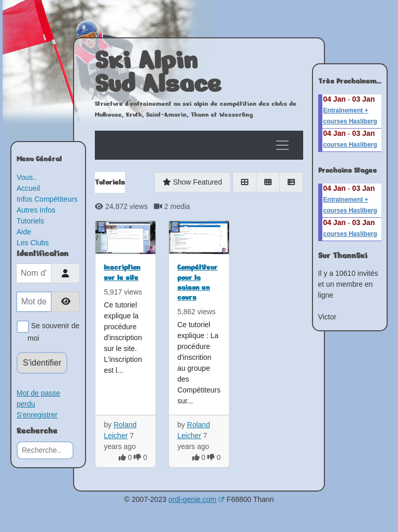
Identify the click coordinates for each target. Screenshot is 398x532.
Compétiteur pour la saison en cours (197, 282)
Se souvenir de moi (53, 331)
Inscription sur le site (122, 272)
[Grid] (245, 182)
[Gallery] (268, 182)
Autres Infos (36, 210)
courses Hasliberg (350, 145)
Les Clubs (33, 243)
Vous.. (27, 177)
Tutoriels (30, 221)
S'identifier (42, 363)
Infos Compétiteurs (47, 199)
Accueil (28, 188)
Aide (24, 232)
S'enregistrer (37, 415)
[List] (291, 182)
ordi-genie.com (197, 499)
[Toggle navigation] (282, 145)
